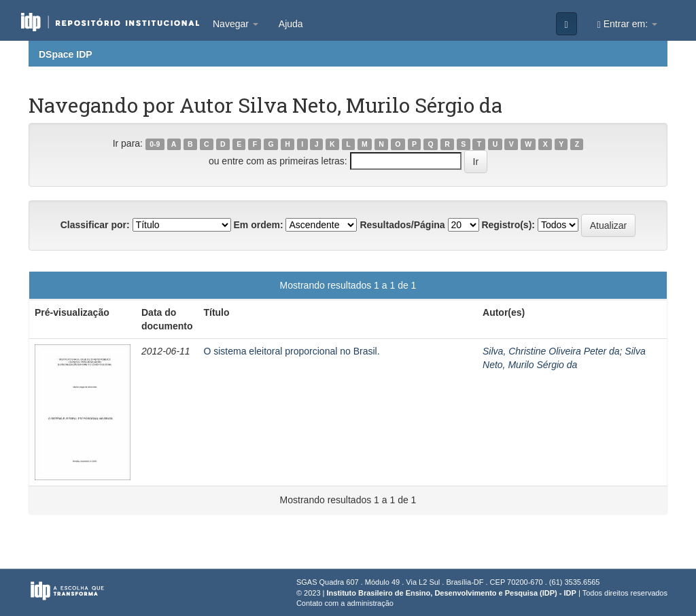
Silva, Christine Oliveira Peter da (551, 351)
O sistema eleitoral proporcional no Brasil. (291, 351)
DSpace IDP (66, 54)
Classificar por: (95, 225)
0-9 (155, 144)
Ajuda (291, 24)
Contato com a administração (345, 603)
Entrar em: (627, 24)
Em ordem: (258, 225)
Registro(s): (508, 225)
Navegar (236, 24)
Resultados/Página (402, 225)
